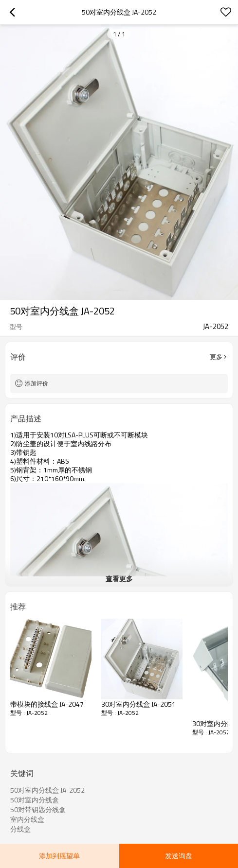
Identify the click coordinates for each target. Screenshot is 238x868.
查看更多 (119, 579)
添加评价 (37, 383)
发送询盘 (179, 856)
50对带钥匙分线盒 (38, 810)
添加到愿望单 (59, 856)
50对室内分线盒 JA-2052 (47, 790)
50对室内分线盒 (35, 800)
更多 (216, 357)
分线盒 (20, 829)
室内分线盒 (27, 819)
